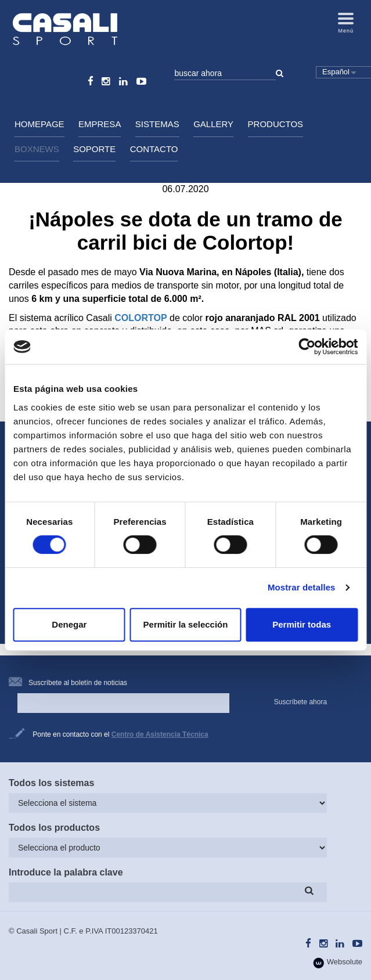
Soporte (94, 149)
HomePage (39, 124)
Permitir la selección (186, 624)
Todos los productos (54, 828)
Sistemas (157, 124)
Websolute (338, 963)
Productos (276, 124)
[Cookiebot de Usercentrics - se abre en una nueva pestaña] (307, 347)
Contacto (154, 149)
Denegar (69, 624)
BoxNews (37, 149)
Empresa (100, 124)
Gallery (213, 124)
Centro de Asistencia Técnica (160, 734)
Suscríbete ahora (300, 702)
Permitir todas (302, 624)
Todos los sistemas (51, 783)
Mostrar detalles (302, 587)
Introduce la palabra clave (66, 872)
